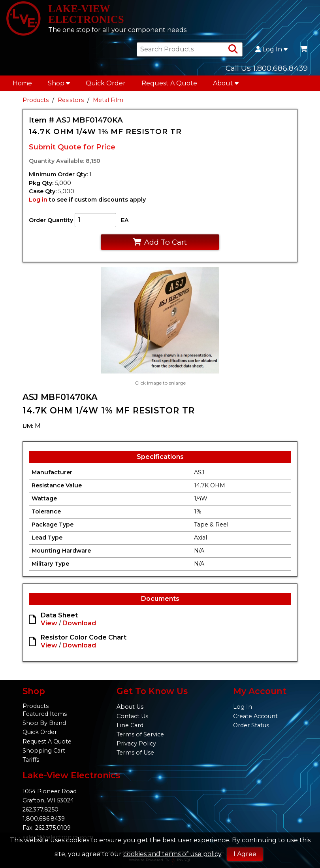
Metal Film (108, 102)
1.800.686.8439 (44, 819)
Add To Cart (160, 244)
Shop (59, 86)
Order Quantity (51, 223)
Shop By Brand (44, 723)
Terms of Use (135, 753)
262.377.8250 (40, 810)
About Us (130, 707)
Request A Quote (169, 86)
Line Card (130, 725)
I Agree (245, 854)
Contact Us (132, 716)
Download (79, 626)
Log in (38, 202)
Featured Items (45, 714)
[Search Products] (233, 52)
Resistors (71, 102)
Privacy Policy (136, 743)
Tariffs (31, 760)
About (226, 86)
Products (36, 102)
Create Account (255, 716)
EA (125, 223)
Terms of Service (140, 734)
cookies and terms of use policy (172, 854)
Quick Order (106, 86)
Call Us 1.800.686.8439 (267, 70)
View (49, 626)
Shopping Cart (44, 751)
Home (22, 86)
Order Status (251, 725)
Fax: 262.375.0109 (47, 828)
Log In (271, 52)
